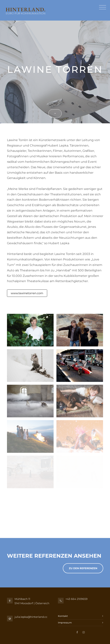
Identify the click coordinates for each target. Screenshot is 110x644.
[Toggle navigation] (102, 8)
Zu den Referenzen (83, 568)
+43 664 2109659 (77, 599)
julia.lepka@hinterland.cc (31, 617)
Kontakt (63, 616)
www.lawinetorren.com (27, 293)
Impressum (65, 623)
